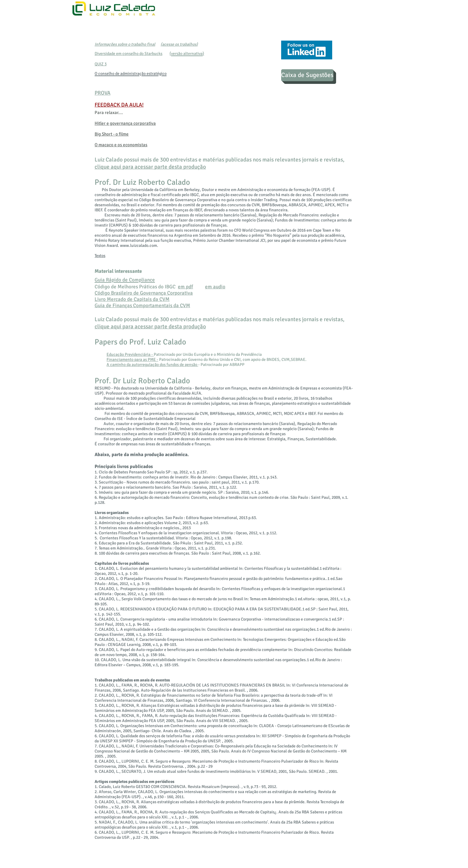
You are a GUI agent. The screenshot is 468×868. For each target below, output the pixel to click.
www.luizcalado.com (138, 246)
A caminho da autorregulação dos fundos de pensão (152, 365)
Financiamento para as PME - (132, 360)
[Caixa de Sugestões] (307, 75)
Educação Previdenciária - (130, 354)
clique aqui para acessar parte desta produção (150, 167)
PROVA (103, 93)
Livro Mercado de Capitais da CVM (132, 299)
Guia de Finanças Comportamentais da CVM (142, 306)
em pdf (185, 287)
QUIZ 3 (101, 64)
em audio (215, 287)
